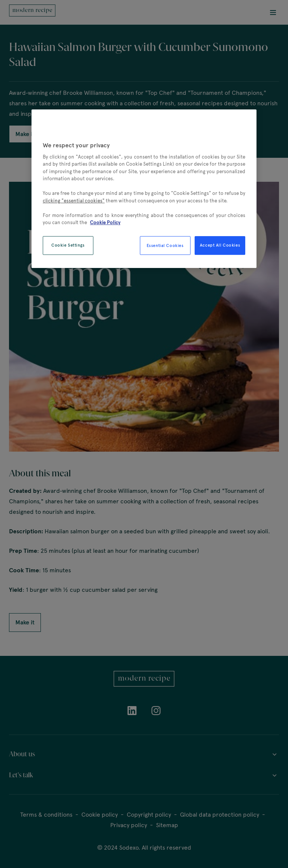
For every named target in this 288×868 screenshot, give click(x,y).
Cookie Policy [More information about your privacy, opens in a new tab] (105, 223)
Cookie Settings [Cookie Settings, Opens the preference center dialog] (68, 245)
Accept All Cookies (220, 245)
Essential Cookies (165, 245)
